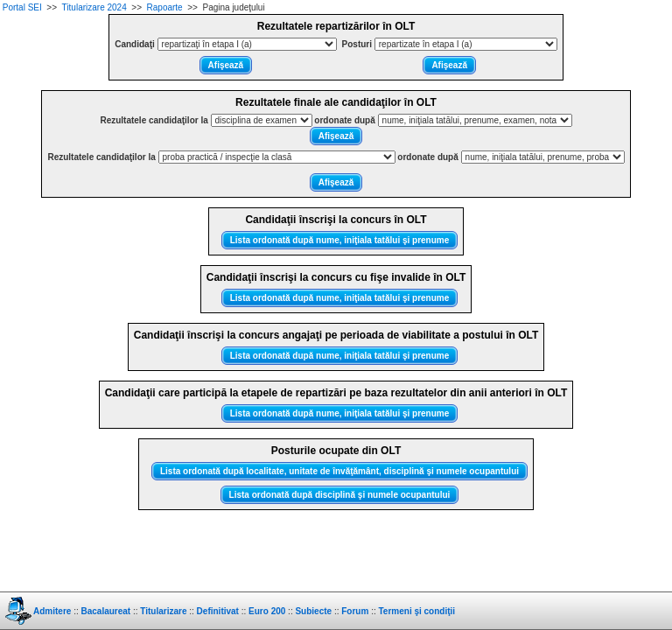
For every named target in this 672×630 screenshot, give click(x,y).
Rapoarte (165, 7)
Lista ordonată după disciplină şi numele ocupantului (340, 495)
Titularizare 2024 (94, 7)
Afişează (226, 65)
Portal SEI (22, 7)
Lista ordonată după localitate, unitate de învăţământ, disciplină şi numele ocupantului (339, 471)
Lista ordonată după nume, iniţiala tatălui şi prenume (340, 240)
